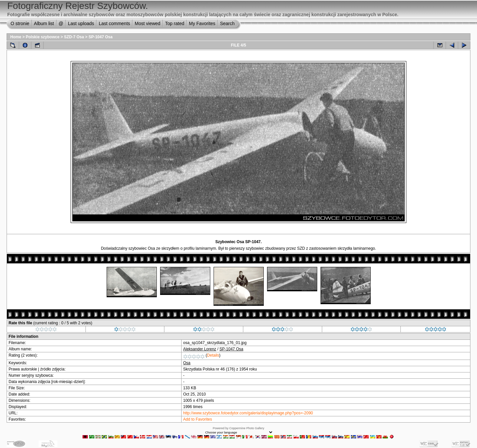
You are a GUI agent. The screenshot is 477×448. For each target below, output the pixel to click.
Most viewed (148, 23)
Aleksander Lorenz (200, 349)
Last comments (114, 23)
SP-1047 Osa (101, 37)
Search (227, 23)
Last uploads (81, 23)
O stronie (20, 23)
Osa (187, 363)
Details (213, 355)
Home (16, 37)
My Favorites (202, 23)
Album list (44, 23)
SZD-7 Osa (74, 37)
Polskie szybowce (43, 37)
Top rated (175, 23)
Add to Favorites (198, 419)
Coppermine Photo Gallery (247, 428)
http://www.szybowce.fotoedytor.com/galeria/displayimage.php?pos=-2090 (248, 413)
